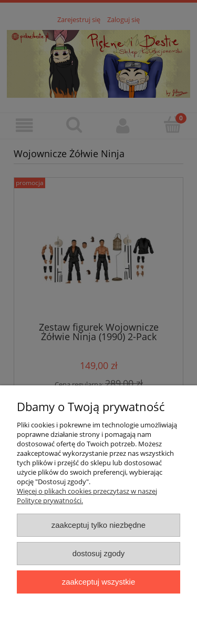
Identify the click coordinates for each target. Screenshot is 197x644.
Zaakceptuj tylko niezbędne (98, 525)
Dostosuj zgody (99, 553)
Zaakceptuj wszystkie (98, 582)
